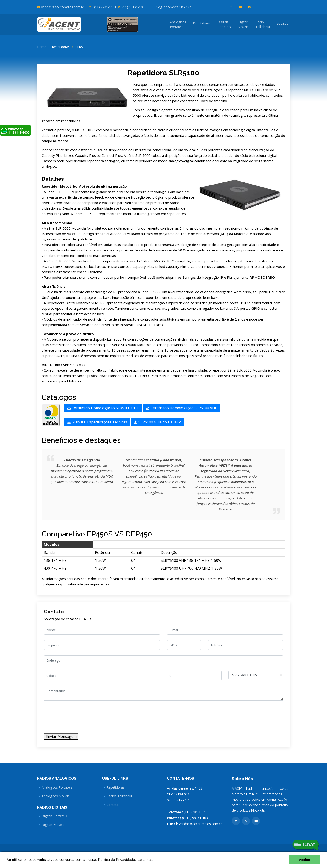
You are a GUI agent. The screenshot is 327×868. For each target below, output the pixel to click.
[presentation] (79, 719)
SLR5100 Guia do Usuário (158, 422)
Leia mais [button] (146, 860)
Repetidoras (202, 23)
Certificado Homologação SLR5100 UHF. (103, 408)
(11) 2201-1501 (103, 7)
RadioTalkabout (263, 24)
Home (42, 47)
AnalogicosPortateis (178, 24)
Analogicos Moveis (56, 796)
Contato (283, 24)
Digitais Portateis (54, 816)
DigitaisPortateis (224, 24)
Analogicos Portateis (57, 787)
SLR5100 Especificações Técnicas (97, 422)
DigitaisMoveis (243, 24)
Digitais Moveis (53, 825)
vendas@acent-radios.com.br (63, 7)
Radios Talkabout (119, 796)
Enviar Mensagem (61, 736)
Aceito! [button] (305, 860)
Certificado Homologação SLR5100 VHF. (182, 408)
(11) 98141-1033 (132, 7)
